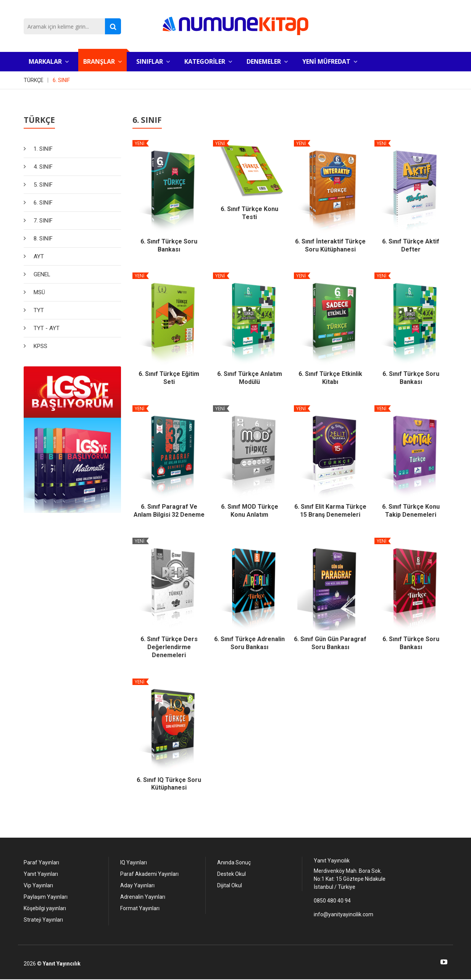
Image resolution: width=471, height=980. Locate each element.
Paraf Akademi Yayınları (149, 874)
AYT (39, 256)
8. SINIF (43, 239)
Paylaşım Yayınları (46, 897)
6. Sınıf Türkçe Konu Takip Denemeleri (411, 511)
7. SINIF (43, 221)
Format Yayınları (140, 908)
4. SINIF (43, 167)
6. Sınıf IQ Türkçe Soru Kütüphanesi (169, 784)
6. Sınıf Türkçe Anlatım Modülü (250, 378)
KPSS (40, 346)
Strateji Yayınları (43, 920)
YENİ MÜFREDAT (330, 61)
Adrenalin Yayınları (143, 897)
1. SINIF (43, 149)
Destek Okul (231, 874)
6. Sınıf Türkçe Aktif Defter (411, 245)
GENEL (42, 274)
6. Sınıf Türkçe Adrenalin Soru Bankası (249, 643)
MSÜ (39, 292)
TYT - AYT (47, 328)
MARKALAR (49, 61)
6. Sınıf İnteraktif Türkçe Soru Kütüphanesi (330, 245)
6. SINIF (61, 80)
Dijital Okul (230, 885)
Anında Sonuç (234, 862)
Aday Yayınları (137, 885)
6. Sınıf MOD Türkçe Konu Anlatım (250, 511)
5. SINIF (43, 185)
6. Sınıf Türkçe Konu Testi (249, 213)
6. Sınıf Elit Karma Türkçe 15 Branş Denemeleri (330, 511)
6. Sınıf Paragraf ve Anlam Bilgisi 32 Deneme (169, 511)
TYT (39, 310)
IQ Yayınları (134, 862)
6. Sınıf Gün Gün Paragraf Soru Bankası (330, 643)
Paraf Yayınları (41, 862)
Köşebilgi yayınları (45, 908)
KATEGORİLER (208, 61)
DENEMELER (267, 61)
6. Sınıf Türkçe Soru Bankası (169, 245)
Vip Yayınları (38, 885)
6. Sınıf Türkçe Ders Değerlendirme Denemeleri (169, 647)
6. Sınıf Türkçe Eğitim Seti (169, 378)
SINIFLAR (153, 61)
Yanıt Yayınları (41, 874)
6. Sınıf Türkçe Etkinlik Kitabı (330, 378)
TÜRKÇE (34, 80)
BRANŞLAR (102, 61)
